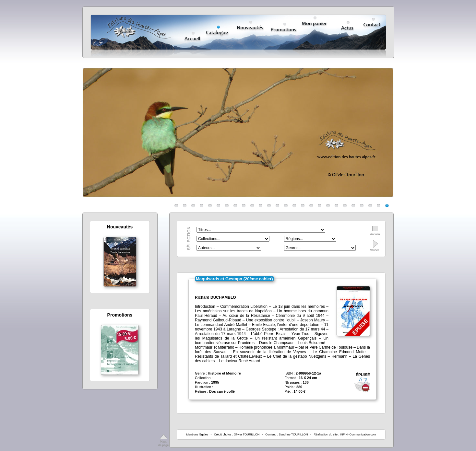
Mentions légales (197, 434)
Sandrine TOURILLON (293, 434)
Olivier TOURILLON (247, 434)
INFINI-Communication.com (358, 434)
